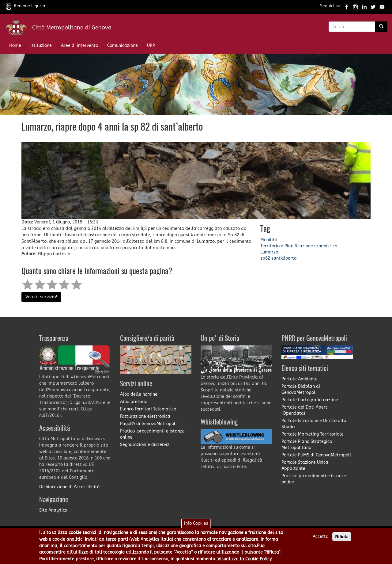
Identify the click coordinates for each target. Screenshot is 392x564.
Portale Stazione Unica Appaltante (305, 465)
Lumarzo (269, 252)
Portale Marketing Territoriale (313, 434)
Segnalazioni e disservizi (145, 445)
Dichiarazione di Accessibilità (70, 487)
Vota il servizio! (41, 297)
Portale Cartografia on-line (310, 400)
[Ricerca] (381, 27)
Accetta (321, 540)
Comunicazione (123, 46)
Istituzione (41, 46)
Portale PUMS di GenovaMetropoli (316, 455)
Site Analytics (53, 510)
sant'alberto (284, 258)
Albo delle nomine (139, 394)
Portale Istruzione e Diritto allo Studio (314, 424)
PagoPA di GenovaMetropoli (148, 424)
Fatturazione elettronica (145, 416)
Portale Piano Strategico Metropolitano (307, 445)
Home (15, 46)
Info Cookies (196, 526)
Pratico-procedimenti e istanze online (152, 434)
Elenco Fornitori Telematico (148, 409)
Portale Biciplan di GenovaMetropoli (301, 389)
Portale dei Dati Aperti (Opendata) (305, 410)
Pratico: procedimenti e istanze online (314, 479)
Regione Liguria (26, 6)
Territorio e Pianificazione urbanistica (299, 246)
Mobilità (269, 240)
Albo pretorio (134, 402)
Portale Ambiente (300, 379)
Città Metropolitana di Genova (72, 28)
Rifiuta (342, 540)
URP (151, 46)
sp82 (265, 258)
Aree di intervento (79, 46)
